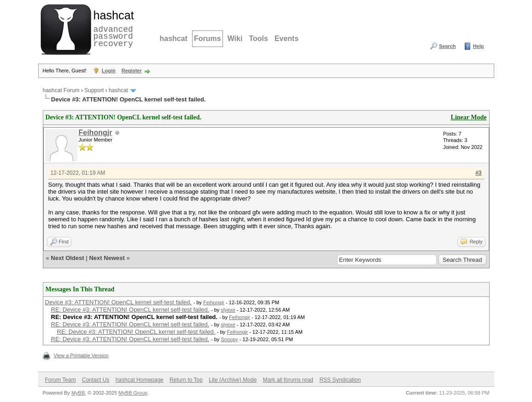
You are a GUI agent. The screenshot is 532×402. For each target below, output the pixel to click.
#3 (478, 173)
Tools (258, 38)
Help (479, 46)
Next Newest (107, 258)
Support (94, 90)
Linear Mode (469, 117)
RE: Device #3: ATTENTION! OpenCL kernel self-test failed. (130, 310)
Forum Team (61, 380)
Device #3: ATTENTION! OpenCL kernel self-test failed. (119, 302)
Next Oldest (67, 258)
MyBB (78, 393)
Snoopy (229, 339)
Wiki (235, 38)
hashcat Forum (61, 90)
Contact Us (96, 380)
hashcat (174, 38)
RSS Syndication (340, 380)
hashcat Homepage (140, 380)
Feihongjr (96, 133)
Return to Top (186, 380)
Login (109, 71)
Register (132, 71)
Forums (208, 38)
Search (447, 46)
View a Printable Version (81, 355)
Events (286, 38)
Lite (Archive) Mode (233, 380)
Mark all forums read (288, 380)
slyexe (228, 310)
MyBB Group (133, 393)
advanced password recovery (112, 28)
